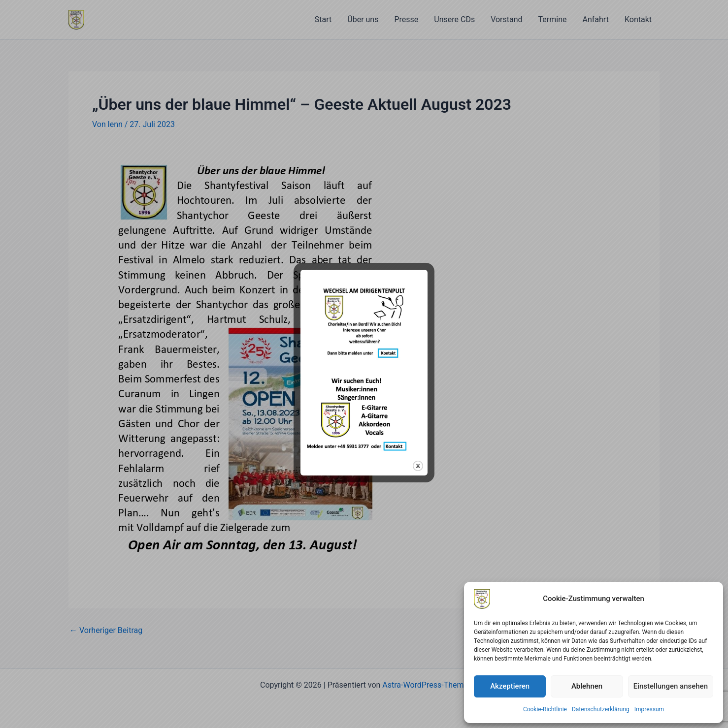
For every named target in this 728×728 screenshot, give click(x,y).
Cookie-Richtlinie (545, 709)
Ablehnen (587, 686)
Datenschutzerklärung (601, 709)
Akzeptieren (510, 686)
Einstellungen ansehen (671, 686)
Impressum (649, 709)
